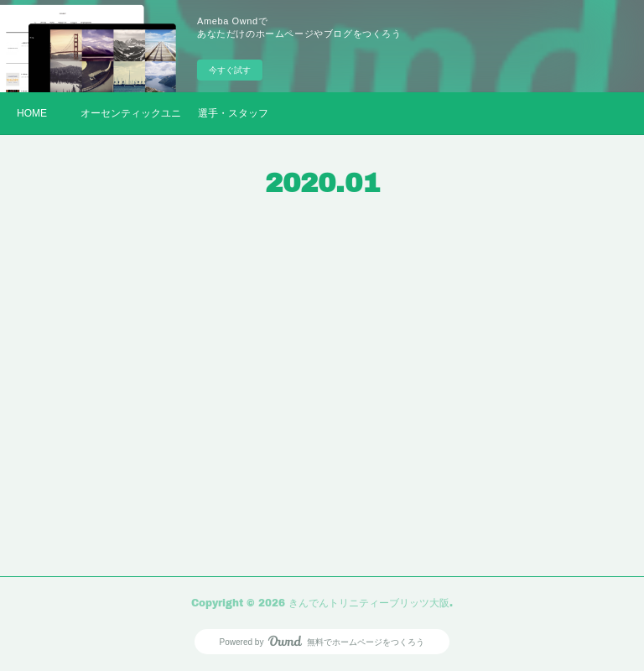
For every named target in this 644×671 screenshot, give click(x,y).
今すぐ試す (230, 70)
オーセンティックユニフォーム (131, 113)
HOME (32, 113)
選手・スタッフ (233, 113)
